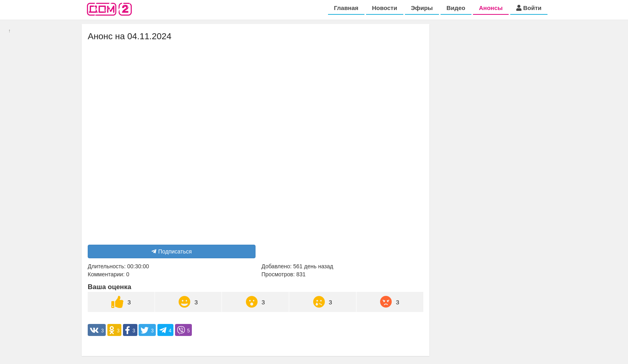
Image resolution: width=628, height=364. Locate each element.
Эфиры (422, 8)
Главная (346, 8)
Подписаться (172, 251)
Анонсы (491, 8)
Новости (385, 8)
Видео (456, 8)
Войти (529, 8)
